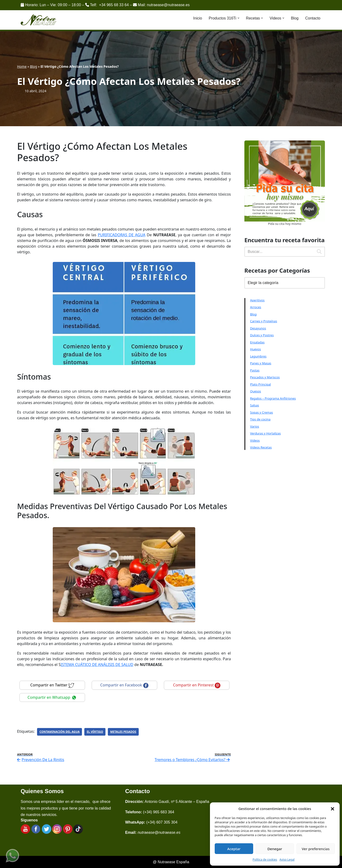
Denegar (275, 849)
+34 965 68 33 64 (114, 5)
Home (22, 66)
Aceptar (234, 849)
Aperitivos (257, 300)
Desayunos (258, 328)
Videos (255, 440)
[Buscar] (279, 252)
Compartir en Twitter (52, 685)
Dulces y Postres (262, 335)
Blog (295, 18)
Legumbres (258, 356)
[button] (332, 809)
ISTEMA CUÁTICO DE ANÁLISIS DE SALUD (97, 665)
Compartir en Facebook (124, 685)
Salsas (255, 405)
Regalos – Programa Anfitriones (273, 398)
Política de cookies (265, 860)
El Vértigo (95, 732)
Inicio (197, 18)
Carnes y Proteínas (264, 321)
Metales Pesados (123, 732)
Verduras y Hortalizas (265, 433)
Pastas (255, 370)
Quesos (256, 391)
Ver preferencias (316, 849)
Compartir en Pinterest (197, 685)
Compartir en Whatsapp (52, 697)
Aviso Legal (287, 860)
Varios (255, 426)
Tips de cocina (260, 419)
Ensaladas (257, 342)
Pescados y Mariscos (265, 377)
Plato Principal (260, 384)
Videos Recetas (261, 447)
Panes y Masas (261, 363)
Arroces (256, 307)
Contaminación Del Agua (59, 732)
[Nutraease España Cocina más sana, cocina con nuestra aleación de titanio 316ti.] (39, 20)
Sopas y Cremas (261, 412)
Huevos (255, 349)
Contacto (313, 18)
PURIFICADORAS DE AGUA (122, 235)
